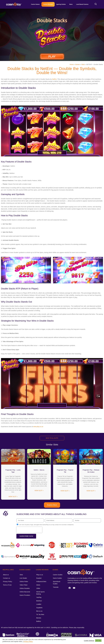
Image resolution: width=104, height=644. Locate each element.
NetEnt (54, 79)
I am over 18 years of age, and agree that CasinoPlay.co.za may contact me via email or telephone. (46, 525)
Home (72, 64)
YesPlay (39, 597)
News (71, 4)
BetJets (39, 618)
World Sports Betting (40, 593)
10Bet (38, 588)
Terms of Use (7, 585)
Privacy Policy (8, 582)
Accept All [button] (98, 641)
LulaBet (39, 604)
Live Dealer (23, 578)
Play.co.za (40, 575)
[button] (3, 545)
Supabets (39, 608)
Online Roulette (25, 588)
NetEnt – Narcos (39, 470)
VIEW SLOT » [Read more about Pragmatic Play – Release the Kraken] (91, 491)
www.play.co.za (38, 427)
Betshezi (39, 601)
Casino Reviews (48, 4)
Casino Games (35, 4)
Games (77, 64)
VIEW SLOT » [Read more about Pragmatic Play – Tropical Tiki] (65, 491)
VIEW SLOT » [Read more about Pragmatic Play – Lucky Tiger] (13, 497)
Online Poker (24, 582)
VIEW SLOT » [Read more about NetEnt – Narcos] (39, 491)
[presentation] (29, 530)
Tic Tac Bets (40, 614)
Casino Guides (58, 575)
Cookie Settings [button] (89, 641)
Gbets (38, 585)
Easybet (39, 578)
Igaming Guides (61, 4)
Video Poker (24, 585)
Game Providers (25, 595)
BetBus (39, 621)
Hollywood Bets (41, 582)
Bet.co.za (39, 611)
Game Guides (57, 578)
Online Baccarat (25, 592)
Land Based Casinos (82, 4)
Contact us (6, 578)
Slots (83, 64)
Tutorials (56, 587)
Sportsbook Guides (57, 583)
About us (6, 575)
